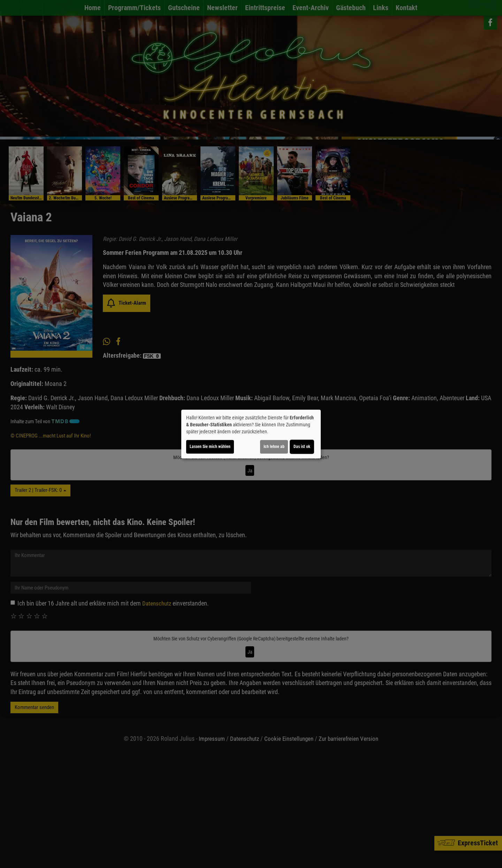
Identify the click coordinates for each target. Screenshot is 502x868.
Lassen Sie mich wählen (210, 447)
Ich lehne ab (274, 447)
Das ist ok (302, 447)
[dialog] (251, 434)
